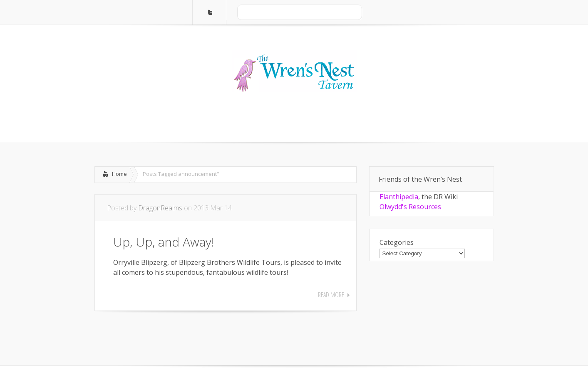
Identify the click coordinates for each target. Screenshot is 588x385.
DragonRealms (160, 208)
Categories (397, 242)
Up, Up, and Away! (164, 242)
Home (119, 174)
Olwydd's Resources (410, 207)
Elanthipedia (399, 197)
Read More (331, 295)
